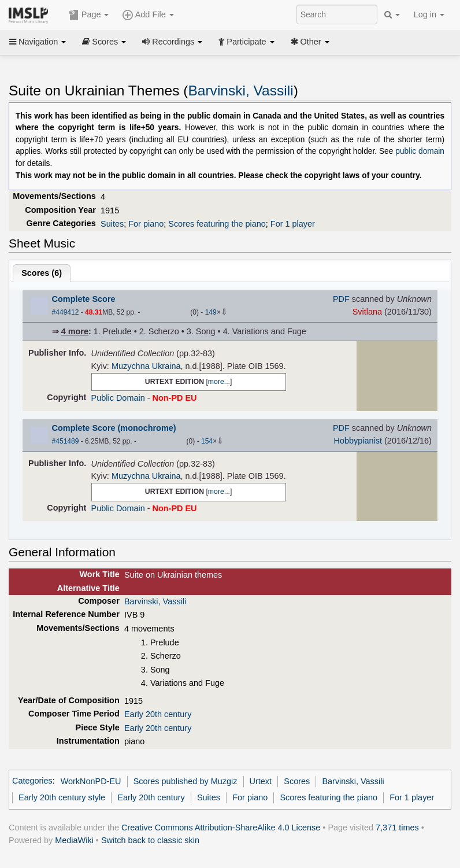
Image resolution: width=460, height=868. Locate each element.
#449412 (66, 312)
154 (207, 441)
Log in (429, 14)
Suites (112, 224)
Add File (148, 15)
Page (89, 15)
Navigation (38, 42)
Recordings (172, 42)
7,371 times (397, 828)
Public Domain (118, 398)
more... (219, 382)
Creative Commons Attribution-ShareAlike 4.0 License (221, 828)
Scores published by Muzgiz (186, 781)
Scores (104, 42)
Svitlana (367, 312)
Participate (246, 42)
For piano (146, 224)
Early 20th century (158, 714)
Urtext (261, 781)
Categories (32, 781)
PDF (341, 299)
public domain (420, 151)
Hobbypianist (358, 441)
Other (310, 42)
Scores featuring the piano (217, 224)
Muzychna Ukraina (146, 366)
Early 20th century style (62, 797)
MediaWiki (74, 840)
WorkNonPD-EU (91, 781)
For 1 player (293, 224)
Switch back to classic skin (150, 840)
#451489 (66, 441)
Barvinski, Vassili (240, 91)
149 (211, 312)
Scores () (42, 273)
